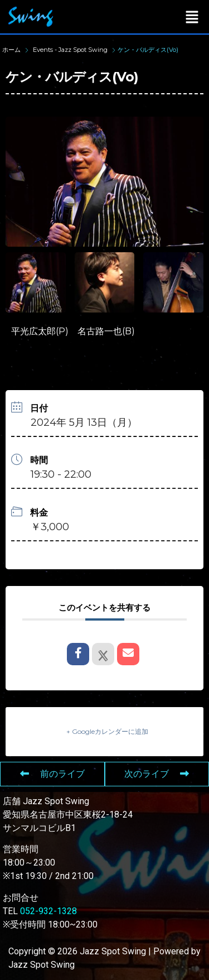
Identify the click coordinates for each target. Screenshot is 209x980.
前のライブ (52, 774)
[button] (192, 17)
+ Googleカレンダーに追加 (107, 731)
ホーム (12, 50)
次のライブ (157, 774)
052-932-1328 (48, 911)
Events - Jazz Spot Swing (70, 50)
